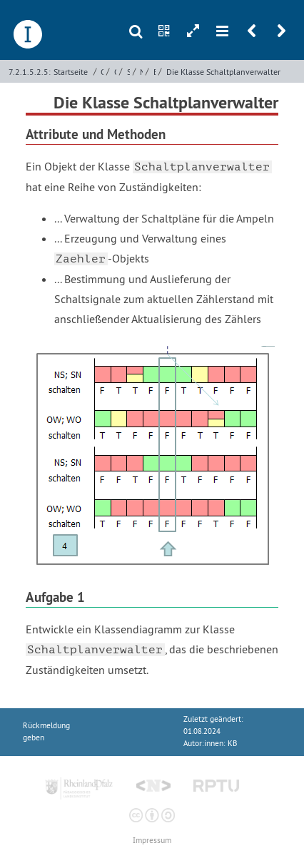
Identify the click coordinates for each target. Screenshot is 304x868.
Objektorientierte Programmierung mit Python (116, 72)
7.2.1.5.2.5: (30, 72)
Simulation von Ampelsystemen (128, 72)
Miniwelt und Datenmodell (141, 72)
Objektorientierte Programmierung (102, 72)
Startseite (71, 72)
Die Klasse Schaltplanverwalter (223, 72)
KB (232, 744)
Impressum (152, 841)
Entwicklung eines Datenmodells (155, 72)
